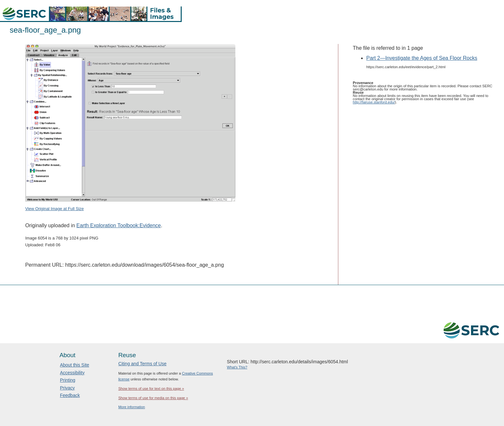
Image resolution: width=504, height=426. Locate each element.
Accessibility (72, 373)
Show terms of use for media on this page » (153, 398)
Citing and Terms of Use (142, 364)
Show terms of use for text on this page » (151, 389)
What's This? (237, 367)
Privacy (67, 388)
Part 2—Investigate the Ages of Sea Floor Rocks (422, 58)
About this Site (74, 365)
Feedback (70, 395)
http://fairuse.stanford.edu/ (374, 102)
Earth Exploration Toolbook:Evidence (118, 225)
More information (132, 407)
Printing (67, 380)
